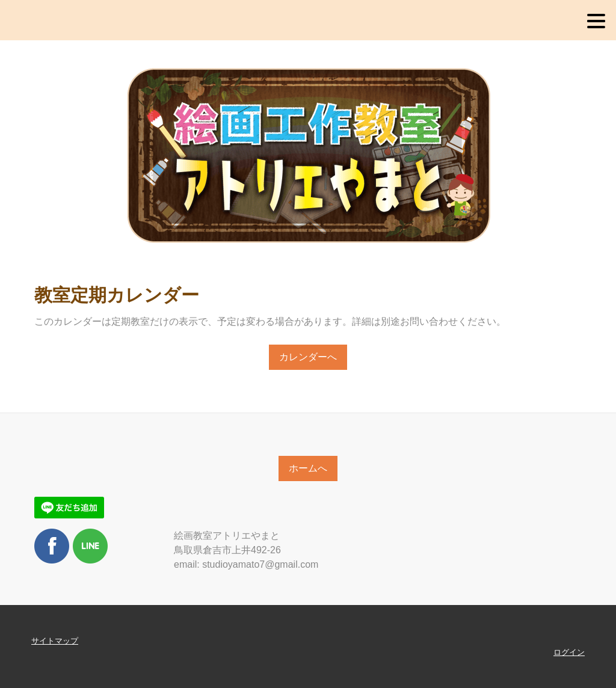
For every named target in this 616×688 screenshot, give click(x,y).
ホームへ (308, 468)
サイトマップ (55, 641)
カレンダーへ (308, 357)
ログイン (569, 652)
